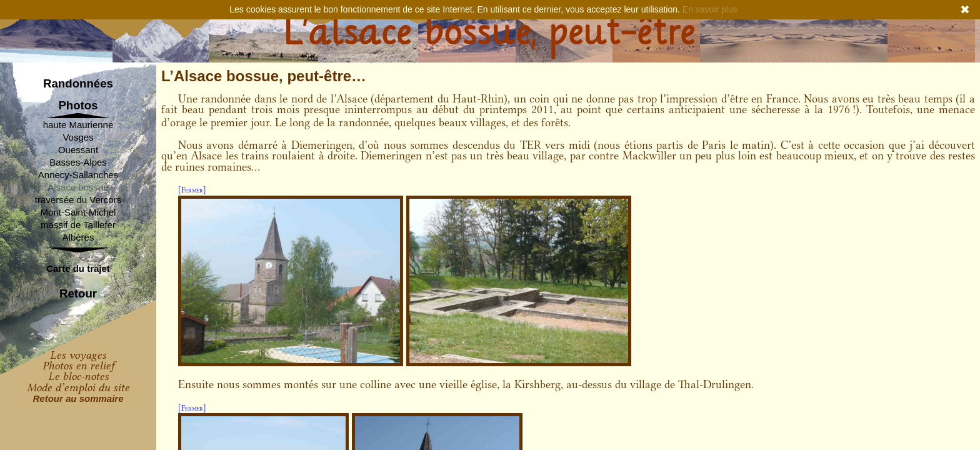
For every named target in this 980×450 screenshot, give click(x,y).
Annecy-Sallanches (78, 175)
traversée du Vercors (78, 200)
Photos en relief (78, 366)
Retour (78, 294)
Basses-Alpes (78, 162)
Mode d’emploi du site (78, 387)
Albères (78, 237)
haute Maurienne (78, 125)
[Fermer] (192, 190)
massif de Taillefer (78, 225)
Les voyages (78, 355)
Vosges (78, 137)
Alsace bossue (78, 187)
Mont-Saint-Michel (78, 212)
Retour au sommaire (78, 398)
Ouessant (78, 150)
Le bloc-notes (78, 376)
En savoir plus (710, 9)
